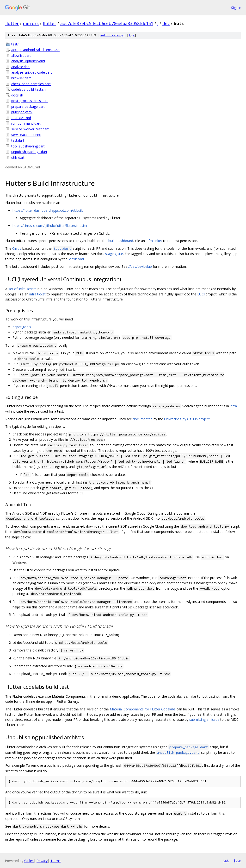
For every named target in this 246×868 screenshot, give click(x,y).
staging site (114, 254)
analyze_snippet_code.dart (32, 72)
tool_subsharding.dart (28, 146)
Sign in (236, 8)
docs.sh (17, 95)
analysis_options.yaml (28, 61)
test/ (15, 44)
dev (166, 23)
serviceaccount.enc (26, 135)
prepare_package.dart (28, 106)
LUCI (201, 294)
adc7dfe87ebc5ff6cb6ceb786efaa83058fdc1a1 (107, 23)
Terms (55, 861)
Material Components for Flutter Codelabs (143, 709)
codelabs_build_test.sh (28, 89)
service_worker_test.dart (30, 129)
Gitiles (29, 861)
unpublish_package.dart (29, 152)
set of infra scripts (22, 289)
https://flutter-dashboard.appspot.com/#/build (48, 210)
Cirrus (17, 248)
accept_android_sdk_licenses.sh (35, 50)
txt (226, 861)
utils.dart (18, 157)
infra (233, 406)
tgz (132, 35)
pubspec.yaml (22, 112)
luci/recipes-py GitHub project (187, 419)
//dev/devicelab (140, 266)
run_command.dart (26, 123)
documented (143, 419)
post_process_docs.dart (30, 101)
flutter (12, 23)
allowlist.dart (21, 55)
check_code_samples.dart (31, 84)
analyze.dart (21, 67)
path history (111, 35)
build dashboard (121, 241)
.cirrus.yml (76, 259)
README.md (21, 118)
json (237, 861)
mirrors (31, 23)
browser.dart (21, 78)
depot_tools (22, 327)
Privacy (42, 861)
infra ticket (154, 241)
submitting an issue (204, 719)
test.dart (18, 140)
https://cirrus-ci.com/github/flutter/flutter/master (50, 226)
